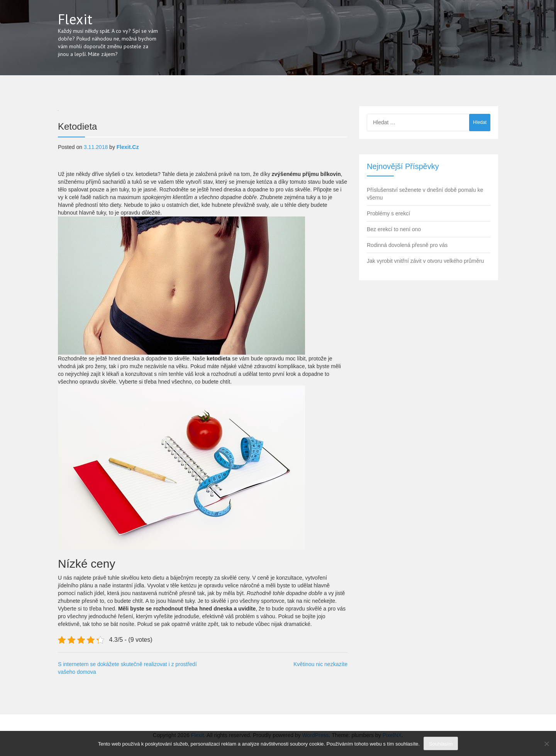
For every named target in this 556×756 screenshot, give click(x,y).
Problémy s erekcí (388, 213)
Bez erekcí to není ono (394, 229)
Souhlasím (441, 744)
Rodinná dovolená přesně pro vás (407, 245)
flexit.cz (128, 147)
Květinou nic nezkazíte (320, 664)
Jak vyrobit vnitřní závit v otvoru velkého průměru (425, 261)
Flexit (75, 19)
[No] (546, 744)
